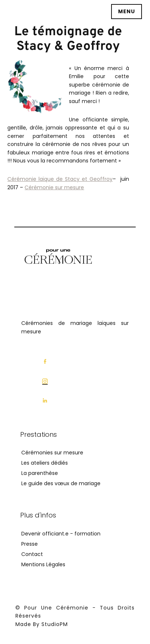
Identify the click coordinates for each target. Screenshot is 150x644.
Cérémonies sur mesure (52, 453)
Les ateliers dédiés (45, 463)
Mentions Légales (43, 564)
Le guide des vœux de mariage (61, 483)
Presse (30, 544)
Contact (32, 554)
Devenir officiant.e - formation (61, 533)
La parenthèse (40, 473)
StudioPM (55, 624)
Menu (127, 11)
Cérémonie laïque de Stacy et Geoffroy (60, 179)
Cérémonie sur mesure (54, 187)
